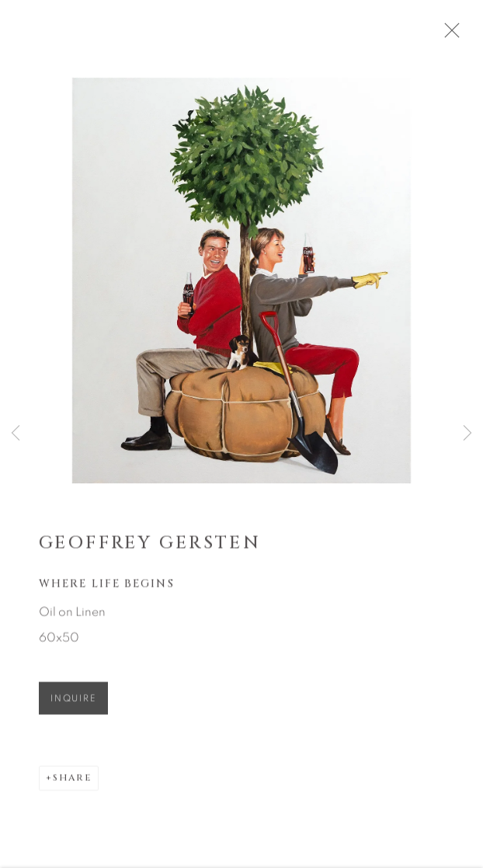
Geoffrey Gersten (150, 549)
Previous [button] (16, 434)
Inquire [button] (73, 706)
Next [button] (467, 434)
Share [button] (72, 785)
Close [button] (464, 35)
